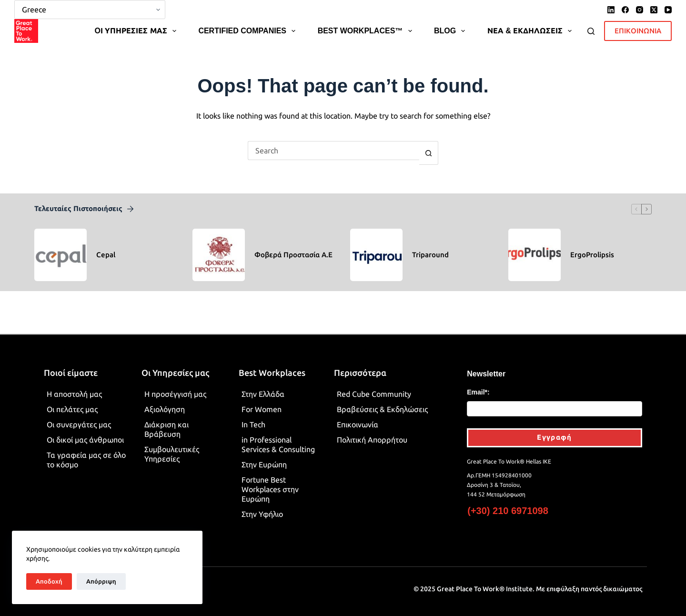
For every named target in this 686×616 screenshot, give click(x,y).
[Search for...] (333, 142)
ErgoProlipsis (592, 247)
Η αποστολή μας (74, 386)
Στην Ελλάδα (263, 386)
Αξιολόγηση (165, 401)
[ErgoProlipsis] (535, 247)
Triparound (430, 247)
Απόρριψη (101, 581)
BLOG (451, 23)
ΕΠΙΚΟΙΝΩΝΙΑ (638, 23)
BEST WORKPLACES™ (367, 23)
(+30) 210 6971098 (508, 503)
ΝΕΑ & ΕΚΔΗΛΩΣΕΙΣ (532, 23)
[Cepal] (61, 247)
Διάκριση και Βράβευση (166, 421)
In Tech (253, 416)
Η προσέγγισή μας (175, 386)
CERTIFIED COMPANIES (249, 23)
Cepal (106, 247)
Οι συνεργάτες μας (79, 416)
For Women (262, 401)
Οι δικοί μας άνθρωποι (85, 432)
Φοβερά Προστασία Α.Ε (293, 247)
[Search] (591, 23)
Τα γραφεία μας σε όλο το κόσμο (86, 452)
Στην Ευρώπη (264, 456)
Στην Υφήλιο (262, 506)
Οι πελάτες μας (72, 401)
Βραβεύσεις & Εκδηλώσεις (382, 401)
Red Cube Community (374, 386)
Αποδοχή (49, 581)
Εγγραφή (554, 429)
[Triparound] (376, 247)
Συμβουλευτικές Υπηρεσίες (172, 446)
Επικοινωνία (358, 416)
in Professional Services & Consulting (278, 436)
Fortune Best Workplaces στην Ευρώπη (270, 481)
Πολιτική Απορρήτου (372, 432)
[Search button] (429, 145)
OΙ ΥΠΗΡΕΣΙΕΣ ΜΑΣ (137, 23)
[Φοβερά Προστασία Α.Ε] (219, 247)
